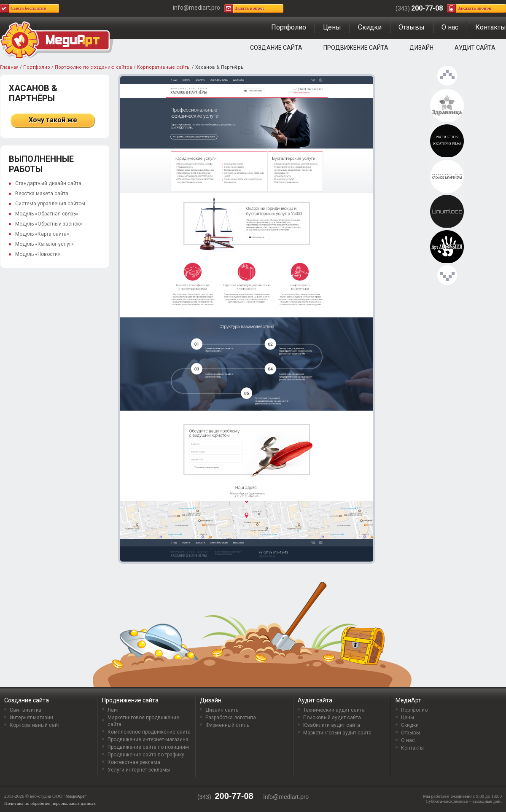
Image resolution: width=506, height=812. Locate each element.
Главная (9, 67)
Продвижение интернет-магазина (148, 739)
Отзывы (412, 27)
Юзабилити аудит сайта (332, 725)
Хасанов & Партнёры (447, 177)
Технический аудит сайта (334, 710)
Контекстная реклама (134, 762)
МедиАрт (408, 700)
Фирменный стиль (227, 725)
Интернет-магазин (31, 718)
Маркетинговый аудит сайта (337, 733)
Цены (332, 27)
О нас (450, 27)
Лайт (113, 710)
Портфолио (289, 27)
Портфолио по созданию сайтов (94, 67)
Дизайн (421, 48)
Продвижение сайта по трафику (146, 755)
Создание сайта (276, 48)
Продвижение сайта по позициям (148, 747)
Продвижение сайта (356, 48)
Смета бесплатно (28, 8)
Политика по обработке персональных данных (50, 803)
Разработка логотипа (231, 718)
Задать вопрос (250, 8)
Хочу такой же (53, 120)
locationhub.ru (447, 141)
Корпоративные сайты (164, 67)
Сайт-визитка (26, 710)
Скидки (370, 27)
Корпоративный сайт (35, 725)
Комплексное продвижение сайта (149, 732)
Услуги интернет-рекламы (139, 770)
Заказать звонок (475, 8)
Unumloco (447, 212)
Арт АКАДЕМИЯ (447, 247)
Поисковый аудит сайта (332, 718)
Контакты (491, 27)
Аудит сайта (475, 48)
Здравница (447, 106)
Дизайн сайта (222, 710)
